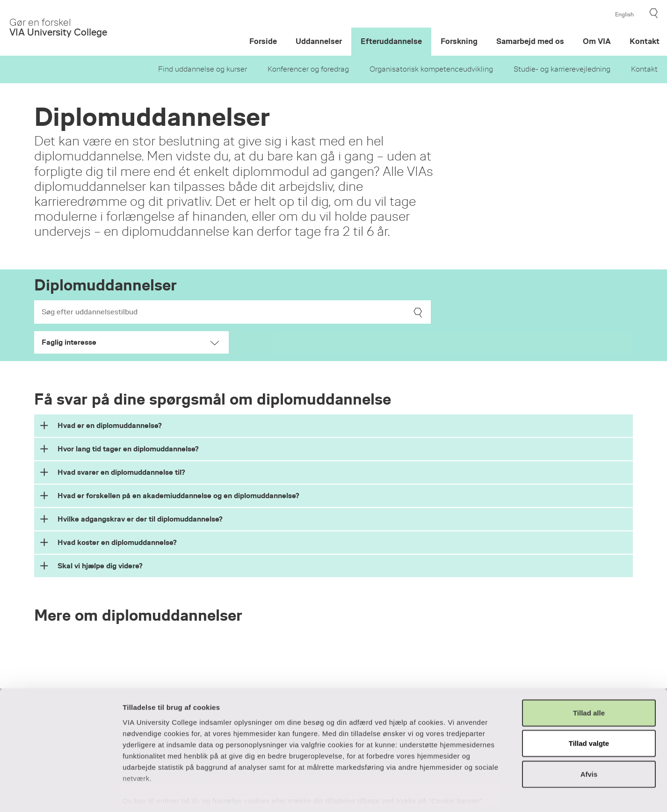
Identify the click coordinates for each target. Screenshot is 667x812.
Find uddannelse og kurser (203, 69)
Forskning (459, 41)
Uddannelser (319, 41)
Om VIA (597, 41)
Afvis (589, 730)
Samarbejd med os (530, 41)
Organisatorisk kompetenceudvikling (431, 69)
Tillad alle (589, 669)
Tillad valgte (589, 700)
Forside (263, 41)
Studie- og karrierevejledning (562, 69)
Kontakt (644, 69)
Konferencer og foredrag (308, 69)
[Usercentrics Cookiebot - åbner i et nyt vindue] (61, 794)
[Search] (232, 312)
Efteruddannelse (391, 41)
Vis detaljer (506, 794)
